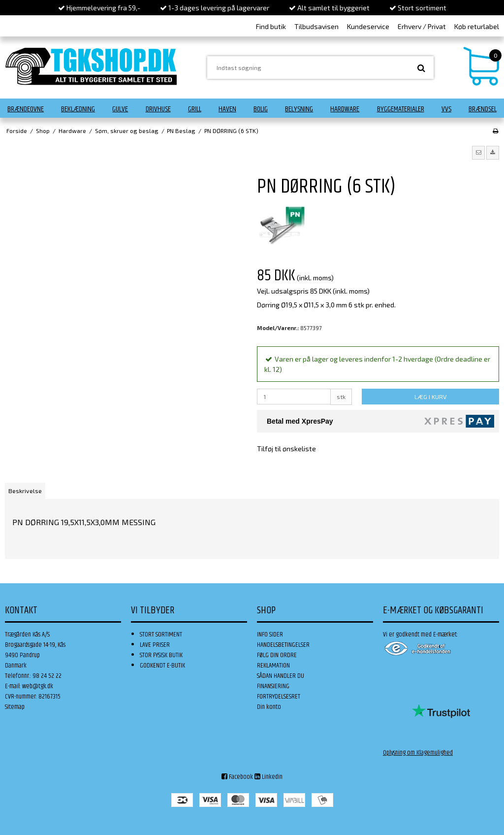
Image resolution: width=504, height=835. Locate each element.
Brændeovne (26, 109)
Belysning (299, 109)
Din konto (269, 707)
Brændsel (483, 109)
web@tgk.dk (38, 686)
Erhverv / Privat (422, 26)
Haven (227, 109)
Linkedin (268, 777)
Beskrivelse (25, 491)
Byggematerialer (401, 109)
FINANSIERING (273, 686)
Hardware (345, 109)
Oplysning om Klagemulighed (418, 753)
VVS (446, 109)
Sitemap (15, 707)
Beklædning (78, 109)
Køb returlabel (477, 26)
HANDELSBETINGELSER (283, 645)
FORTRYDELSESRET (279, 697)
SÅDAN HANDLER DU (281, 676)
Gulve (120, 109)
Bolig (261, 109)
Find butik (271, 26)
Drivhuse (158, 109)
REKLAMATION (273, 666)
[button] (478, 153)
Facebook (237, 777)
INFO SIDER (270, 635)
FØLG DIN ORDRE (277, 655)
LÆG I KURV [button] (430, 397)
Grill (195, 109)
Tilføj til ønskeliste (286, 449)
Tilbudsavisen (316, 26)
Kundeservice (368, 26)
